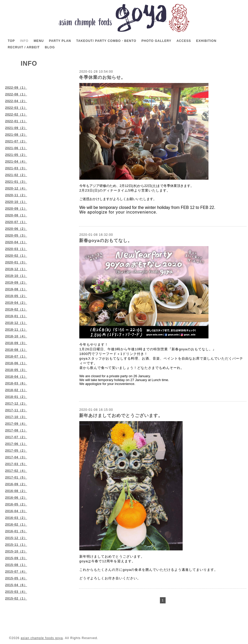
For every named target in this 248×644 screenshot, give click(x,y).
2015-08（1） (16, 565)
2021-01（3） (16, 182)
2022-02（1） (16, 115)
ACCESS (184, 41)
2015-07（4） (16, 572)
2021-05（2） (16, 155)
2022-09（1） (16, 88)
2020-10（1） (16, 202)
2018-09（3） (16, 343)
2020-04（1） (16, 242)
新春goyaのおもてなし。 (106, 241)
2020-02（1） (16, 256)
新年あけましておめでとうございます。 (121, 416)
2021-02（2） (16, 175)
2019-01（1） (16, 316)
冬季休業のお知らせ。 (102, 77)
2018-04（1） (16, 377)
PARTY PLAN (60, 41)
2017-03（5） (16, 464)
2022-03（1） (16, 108)
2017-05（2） (16, 451)
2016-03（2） (16, 518)
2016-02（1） (16, 525)
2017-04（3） (16, 457)
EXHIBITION (206, 41)
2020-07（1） (16, 222)
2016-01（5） (16, 531)
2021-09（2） (16, 128)
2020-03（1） (16, 249)
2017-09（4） (16, 424)
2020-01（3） (16, 262)
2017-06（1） (16, 444)
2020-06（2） (16, 229)
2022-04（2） (16, 101)
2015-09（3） (16, 558)
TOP (11, 41)
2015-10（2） (16, 551)
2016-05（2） (16, 504)
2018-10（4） (16, 336)
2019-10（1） (16, 276)
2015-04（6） (16, 585)
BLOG (50, 47)
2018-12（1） (16, 323)
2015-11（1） (16, 545)
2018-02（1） (16, 390)
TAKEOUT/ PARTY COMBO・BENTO (106, 41)
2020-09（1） (16, 209)
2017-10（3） (16, 417)
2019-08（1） (16, 289)
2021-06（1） (16, 148)
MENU (39, 41)
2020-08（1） (16, 215)
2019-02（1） (16, 309)
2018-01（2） (16, 397)
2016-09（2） (16, 484)
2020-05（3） (16, 236)
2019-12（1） (16, 269)
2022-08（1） (16, 94)
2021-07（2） (16, 141)
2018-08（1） (16, 350)
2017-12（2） (16, 404)
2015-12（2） (16, 538)
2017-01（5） (16, 478)
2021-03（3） (16, 168)
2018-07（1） (16, 357)
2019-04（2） (16, 303)
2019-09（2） (16, 283)
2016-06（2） (16, 498)
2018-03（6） (16, 383)
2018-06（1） (16, 363)
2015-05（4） (16, 578)
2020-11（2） (16, 195)
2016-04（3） (16, 511)
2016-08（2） (16, 491)
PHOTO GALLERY (156, 41)
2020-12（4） (16, 188)
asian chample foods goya (42, 638)
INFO (24, 41)
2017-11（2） (16, 410)
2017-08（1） (16, 430)
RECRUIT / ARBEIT (24, 47)
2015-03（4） (16, 592)
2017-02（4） (16, 471)
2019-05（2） (16, 296)
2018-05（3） (16, 370)
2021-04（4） (16, 162)
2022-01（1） (16, 121)
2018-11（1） (16, 330)
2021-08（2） (16, 135)
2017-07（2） (16, 437)
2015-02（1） (16, 598)
